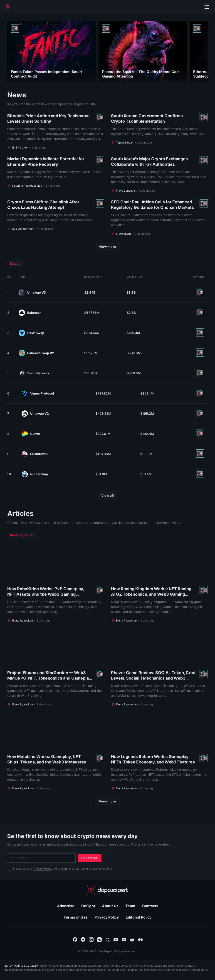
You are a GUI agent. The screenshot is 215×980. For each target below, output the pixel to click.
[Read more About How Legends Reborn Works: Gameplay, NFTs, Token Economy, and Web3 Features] (159, 752)
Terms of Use (76, 917)
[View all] (107, 495)
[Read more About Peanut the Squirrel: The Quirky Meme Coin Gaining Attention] (143, 51)
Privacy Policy (42, 869)
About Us (110, 906)
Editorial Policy (138, 917)
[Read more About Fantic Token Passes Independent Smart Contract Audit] (52, 51)
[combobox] (75, 939)
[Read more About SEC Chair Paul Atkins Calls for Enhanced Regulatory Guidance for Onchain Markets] (159, 217)
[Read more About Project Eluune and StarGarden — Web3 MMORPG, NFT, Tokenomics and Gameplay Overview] (56, 668)
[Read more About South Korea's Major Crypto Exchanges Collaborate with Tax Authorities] (159, 174)
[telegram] (83, 939)
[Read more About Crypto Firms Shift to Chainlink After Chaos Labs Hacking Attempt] (56, 217)
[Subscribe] (90, 858)
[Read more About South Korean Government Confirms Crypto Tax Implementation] (159, 131)
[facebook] (75, 939)
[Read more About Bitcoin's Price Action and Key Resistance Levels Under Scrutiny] (56, 131)
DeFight (88, 906)
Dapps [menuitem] (15, 263)
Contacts (150, 906)
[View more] (108, 247)
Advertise (66, 906)
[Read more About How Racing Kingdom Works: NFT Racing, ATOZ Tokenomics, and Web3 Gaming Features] (159, 584)
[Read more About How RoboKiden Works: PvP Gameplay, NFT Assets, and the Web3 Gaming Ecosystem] (56, 584)
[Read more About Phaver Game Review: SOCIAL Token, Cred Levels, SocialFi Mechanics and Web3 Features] (159, 668)
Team (130, 906)
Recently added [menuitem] (22, 535)
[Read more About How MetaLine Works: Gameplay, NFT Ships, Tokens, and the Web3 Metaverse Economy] (56, 752)
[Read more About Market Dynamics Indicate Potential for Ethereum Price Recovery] (56, 174)
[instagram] (91, 939)
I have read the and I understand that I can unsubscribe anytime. (63, 869)
